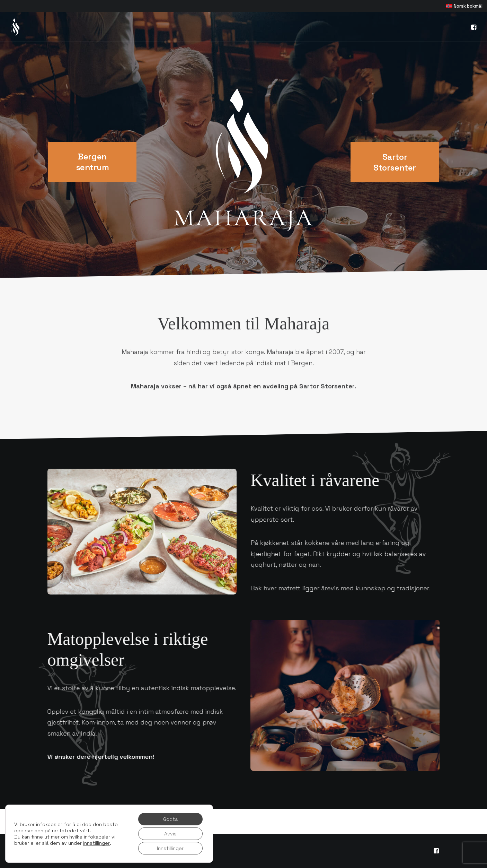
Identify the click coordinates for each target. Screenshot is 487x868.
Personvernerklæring (71, 854)
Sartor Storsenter (395, 162)
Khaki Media (168, 847)
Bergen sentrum (92, 162)
